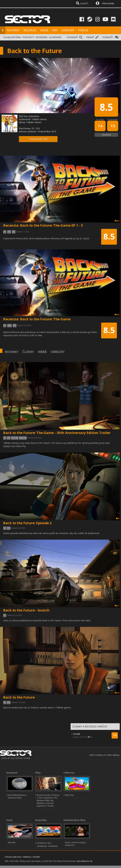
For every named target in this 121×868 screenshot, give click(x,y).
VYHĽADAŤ (72, 37)
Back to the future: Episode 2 (27, 523)
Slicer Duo (70, 795)
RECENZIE (30, 30)
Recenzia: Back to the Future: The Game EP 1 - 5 (43, 225)
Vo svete (100, 119)
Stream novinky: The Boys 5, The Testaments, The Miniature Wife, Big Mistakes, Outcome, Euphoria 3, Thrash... (48, 800)
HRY (55, 30)
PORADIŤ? (108, 37)
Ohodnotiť (106, 135)
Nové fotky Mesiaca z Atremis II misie (17, 796)
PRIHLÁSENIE (108, 3)
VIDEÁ (44, 30)
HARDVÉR (68, 30)
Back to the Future (19, 697)
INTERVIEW (41, 37)
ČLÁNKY (28, 352)
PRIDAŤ (90, 37)
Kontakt (36, 857)
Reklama (27, 857)
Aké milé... (12, 842)
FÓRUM (83, 30)
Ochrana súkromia (13, 857)
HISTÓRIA (16, 37)
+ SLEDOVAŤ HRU (38, 139)
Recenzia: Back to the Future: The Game (37, 319)
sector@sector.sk (84, 861)
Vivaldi (77, 734)
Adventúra (34, 116)
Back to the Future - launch (26, 610)
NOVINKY (13, 30)
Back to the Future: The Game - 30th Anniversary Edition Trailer (57, 433)
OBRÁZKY (58, 352)
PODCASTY (28, 37)
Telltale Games (39, 119)
